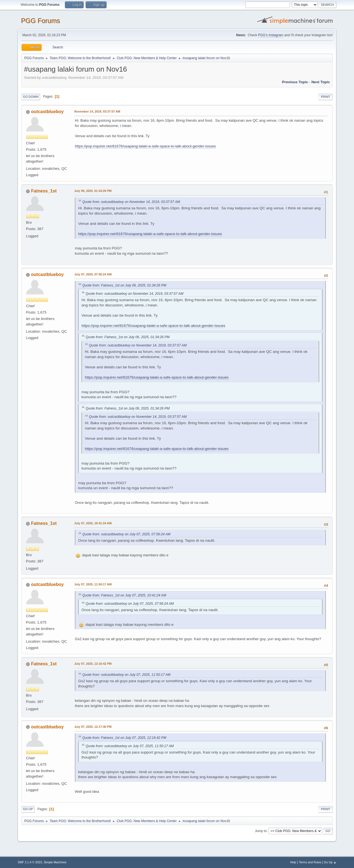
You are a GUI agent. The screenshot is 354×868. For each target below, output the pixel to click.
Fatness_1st (44, 191)
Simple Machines (55, 862)
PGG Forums (40, 21)
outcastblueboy (47, 112)
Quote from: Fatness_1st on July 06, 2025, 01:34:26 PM (124, 285)
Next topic (321, 82)
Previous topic (295, 82)
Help (293, 862)
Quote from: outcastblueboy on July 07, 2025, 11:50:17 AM (126, 675)
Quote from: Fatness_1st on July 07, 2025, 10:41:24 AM (124, 595)
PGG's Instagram (271, 35)
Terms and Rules (310, 862)
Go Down (31, 97)
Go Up (28, 809)
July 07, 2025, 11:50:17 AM (93, 584)
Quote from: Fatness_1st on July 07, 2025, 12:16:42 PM (124, 738)
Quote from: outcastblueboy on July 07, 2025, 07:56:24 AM (126, 534)
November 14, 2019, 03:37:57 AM (97, 111)
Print (326, 97)
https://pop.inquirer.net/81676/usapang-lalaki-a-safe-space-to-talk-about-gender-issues (145, 146)
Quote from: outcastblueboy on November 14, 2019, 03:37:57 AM (131, 202)
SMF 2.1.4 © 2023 (30, 862)
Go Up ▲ (330, 862)
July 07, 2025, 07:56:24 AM (93, 274)
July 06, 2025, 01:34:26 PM (93, 191)
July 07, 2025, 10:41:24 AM (93, 523)
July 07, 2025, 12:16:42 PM (93, 664)
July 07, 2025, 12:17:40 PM (93, 727)
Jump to (261, 831)
